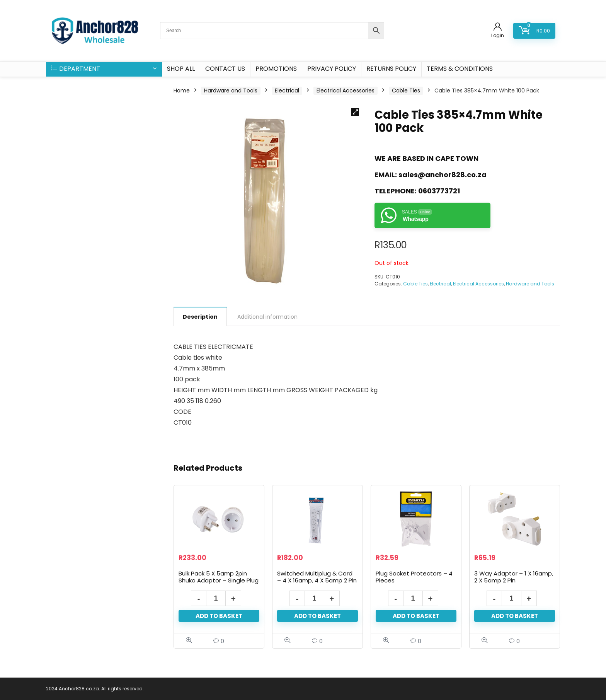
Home (182, 90)
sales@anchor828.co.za (443, 175)
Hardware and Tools (231, 90)
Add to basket (219, 616)
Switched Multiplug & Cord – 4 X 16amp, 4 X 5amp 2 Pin (317, 577)
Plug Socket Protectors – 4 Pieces (414, 577)
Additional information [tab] (267, 317)
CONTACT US (225, 69)
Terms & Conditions (460, 69)
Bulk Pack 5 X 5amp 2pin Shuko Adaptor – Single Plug (219, 577)
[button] (355, 112)
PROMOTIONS (276, 69)
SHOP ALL (181, 69)
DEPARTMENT (76, 69)
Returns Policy (391, 69)
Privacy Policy (332, 69)
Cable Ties (406, 90)
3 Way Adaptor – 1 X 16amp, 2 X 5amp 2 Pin (514, 577)
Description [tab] (200, 317)
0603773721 (439, 191)
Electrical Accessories (346, 90)
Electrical (287, 90)
